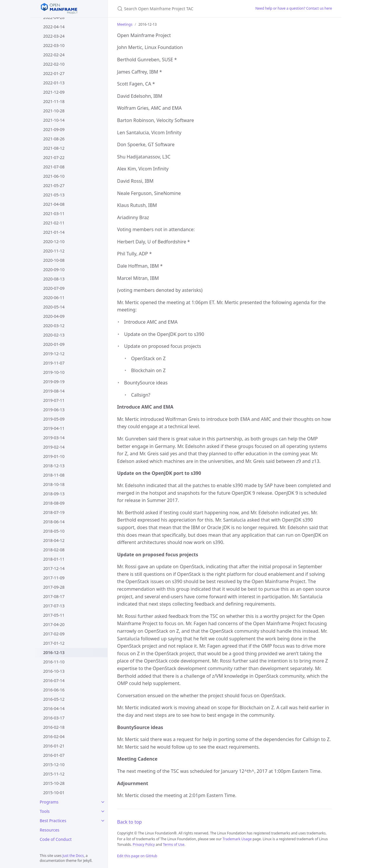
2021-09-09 (54, 129)
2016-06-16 (54, 690)
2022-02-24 (54, 55)
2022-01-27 (54, 73)
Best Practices (53, 821)
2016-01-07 (54, 755)
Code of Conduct (56, 839)
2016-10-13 (54, 671)
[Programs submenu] (103, 802)
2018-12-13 (54, 466)
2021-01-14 (54, 232)
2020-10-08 (54, 260)
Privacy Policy (144, 845)
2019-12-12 (54, 354)
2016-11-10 (54, 662)
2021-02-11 (54, 223)
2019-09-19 (54, 382)
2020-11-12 (54, 251)
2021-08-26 (54, 139)
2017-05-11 (54, 615)
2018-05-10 (54, 531)
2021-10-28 (54, 111)
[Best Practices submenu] (103, 821)
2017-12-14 (54, 568)
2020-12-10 (54, 242)
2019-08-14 (54, 391)
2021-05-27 (54, 185)
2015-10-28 (54, 783)
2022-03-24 (54, 36)
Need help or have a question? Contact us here (294, 8)
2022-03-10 (54, 45)
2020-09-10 (54, 270)
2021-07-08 (54, 167)
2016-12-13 (54, 652)
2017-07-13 (54, 606)
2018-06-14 (54, 522)
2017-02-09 (54, 634)
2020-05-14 (54, 307)
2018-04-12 (54, 540)
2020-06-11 (54, 298)
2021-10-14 (54, 120)
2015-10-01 (54, 793)
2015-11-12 (54, 774)
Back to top (129, 822)
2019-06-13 (54, 410)
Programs (49, 802)
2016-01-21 (54, 746)
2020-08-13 (54, 279)
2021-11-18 (54, 101)
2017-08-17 (54, 596)
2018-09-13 (54, 494)
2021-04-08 (54, 204)
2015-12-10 (54, 765)
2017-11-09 (54, 578)
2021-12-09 (54, 92)
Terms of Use (174, 845)
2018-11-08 (54, 475)
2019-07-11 (54, 400)
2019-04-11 (54, 428)
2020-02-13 (54, 335)
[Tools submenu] (103, 811)
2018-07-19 (54, 512)
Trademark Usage (237, 839)
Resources (49, 830)
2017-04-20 (54, 624)
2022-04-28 (54, 17)
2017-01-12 (54, 643)
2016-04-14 (54, 708)
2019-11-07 (54, 363)
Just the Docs (73, 856)
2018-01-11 (54, 559)
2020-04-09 (54, 316)
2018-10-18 (54, 484)
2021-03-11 (54, 213)
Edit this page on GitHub (137, 856)
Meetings (125, 24)
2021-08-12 (54, 148)
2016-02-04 (54, 737)
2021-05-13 (54, 195)
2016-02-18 (54, 727)
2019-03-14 (54, 438)
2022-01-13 (54, 83)
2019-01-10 (54, 456)
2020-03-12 (54, 326)
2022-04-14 (54, 27)
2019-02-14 (54, 447)
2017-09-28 (54, 587)
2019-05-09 (54, 419)
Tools (45, 811)
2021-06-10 (54, 176)
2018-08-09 (54, 503)
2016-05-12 (54, 699)
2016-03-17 (54, 718)
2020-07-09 (54, 288)
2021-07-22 (54, 157)
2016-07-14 (54, 680)
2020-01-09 (54, 344)
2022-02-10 (54, 64)
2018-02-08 (54, 550)
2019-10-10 (54, 372)
